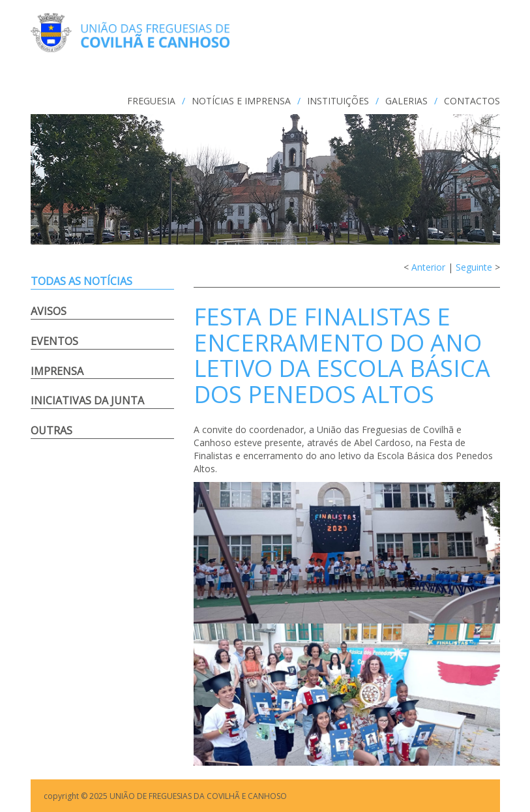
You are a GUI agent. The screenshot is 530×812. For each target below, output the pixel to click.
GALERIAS (406, 101)
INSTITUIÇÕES (338, 101)
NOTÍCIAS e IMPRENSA (241, 101)
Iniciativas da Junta (87, 400)
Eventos (54, 341)
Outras (52, 430)
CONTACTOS (472, 101)
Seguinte (474, 267)
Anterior (428, 267)
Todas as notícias (81, 281)
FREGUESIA (151, 101)
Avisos (49, 311)
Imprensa (57, 371)
